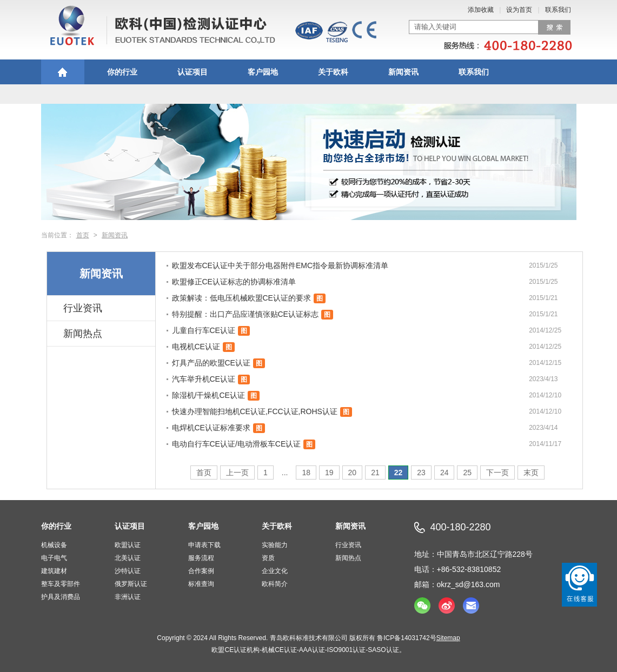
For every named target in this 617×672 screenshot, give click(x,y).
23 (421, 473)
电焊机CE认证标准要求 (211, 428)
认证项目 (193, 72)
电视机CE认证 (196, 347)
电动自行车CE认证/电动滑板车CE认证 (237, 444)
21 (375, 473)
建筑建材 (54, 571)
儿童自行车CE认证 (204, 330)
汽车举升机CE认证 (204, 379)
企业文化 (275, 571)
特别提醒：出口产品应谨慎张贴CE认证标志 (245, 314)
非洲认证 (128, 597)
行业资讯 (83, 308)
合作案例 (201, 571)
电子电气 (54, 558)
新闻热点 (83, 334)
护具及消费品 (61, 597)
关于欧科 (333, 72)
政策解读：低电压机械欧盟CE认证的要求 (241, 298)
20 (353, 473)
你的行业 (122, 72)
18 (306, 473)
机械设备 (54, 545)
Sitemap (448, 638)
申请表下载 (204, 545)
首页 (83, 235)
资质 (268, 558)
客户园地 (263, 72)
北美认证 (128, 558)
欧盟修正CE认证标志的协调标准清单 (234, 282)
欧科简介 (275, 584)
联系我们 (558, 10)
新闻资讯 (403, 72)
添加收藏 (481, 10)
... (285, 473)
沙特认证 (128, 571)
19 (329, 473)
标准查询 (201, 584)
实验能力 (275, 545)
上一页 (237, 473)
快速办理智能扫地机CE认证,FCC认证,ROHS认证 (255, 411)
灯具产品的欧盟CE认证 (211, 363)
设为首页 (519, 10)
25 (467, 473)
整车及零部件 (61, 584)
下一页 (497, 473)
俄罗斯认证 (131, 584)
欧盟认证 (128, 545)
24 (444, 473)
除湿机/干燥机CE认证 (208, 395)
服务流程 (201, 558)
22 (399, 473)
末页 (531, 473)
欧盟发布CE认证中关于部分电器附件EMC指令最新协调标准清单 (280, 265)
